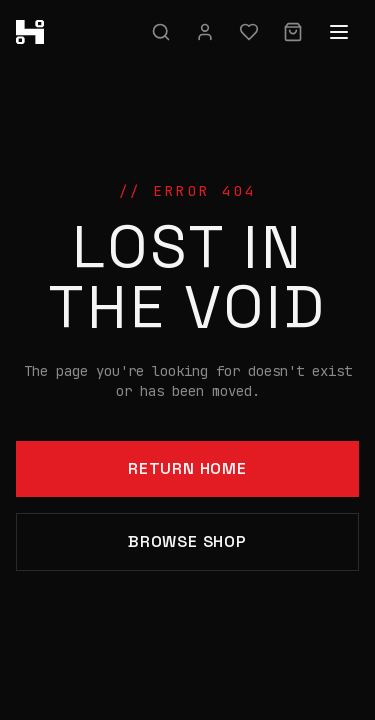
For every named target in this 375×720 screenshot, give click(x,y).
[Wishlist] (249, 32)
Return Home (187, 468)
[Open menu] (339, 32)
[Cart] (293, 32)
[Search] (161, 32)
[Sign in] (205, 32)
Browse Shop (187, 541)
